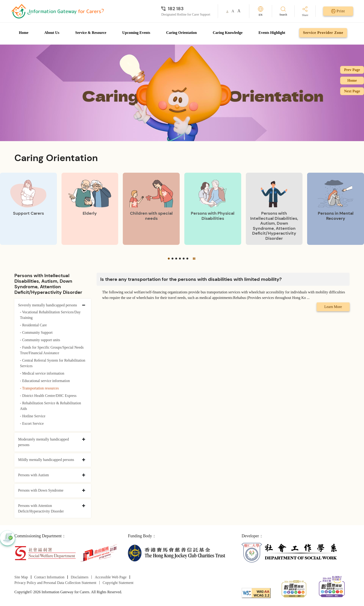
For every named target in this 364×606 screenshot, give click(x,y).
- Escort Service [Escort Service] (32, 423)
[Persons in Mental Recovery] (336, 209)
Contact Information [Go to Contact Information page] (49, 577)
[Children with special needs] (151, 209)
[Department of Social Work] (290, 553)
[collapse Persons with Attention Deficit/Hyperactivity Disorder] (84, 506)
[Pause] (194, 258)
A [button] (227, 11)
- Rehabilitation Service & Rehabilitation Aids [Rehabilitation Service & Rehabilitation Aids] (50, 406)
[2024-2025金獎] (294, 588)
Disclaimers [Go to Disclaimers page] (80, 577)
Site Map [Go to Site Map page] (21, 577)
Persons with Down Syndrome (41, 490)
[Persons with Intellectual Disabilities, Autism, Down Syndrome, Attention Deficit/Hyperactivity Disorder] (274, 209)
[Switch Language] (261, 11)
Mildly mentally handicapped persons (46, 460)
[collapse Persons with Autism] (84, 475)
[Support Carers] (28, 209)
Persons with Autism (33, 475)
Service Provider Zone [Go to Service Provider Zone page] (323, 33)
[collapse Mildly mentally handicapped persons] (84, 460)
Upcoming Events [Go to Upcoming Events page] (136, 33)
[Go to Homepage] (57, 11)
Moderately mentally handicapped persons (44, 442)
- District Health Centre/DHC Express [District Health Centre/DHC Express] (48, 396)
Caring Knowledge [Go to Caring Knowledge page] (227, 33)
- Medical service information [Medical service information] (42, 373)
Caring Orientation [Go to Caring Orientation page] (182, 33)
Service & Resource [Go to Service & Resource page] (91, 33)
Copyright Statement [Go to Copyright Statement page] (118, 583)
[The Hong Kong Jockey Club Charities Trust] (177, 553)
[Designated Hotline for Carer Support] (186, 9)
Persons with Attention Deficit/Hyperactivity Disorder (41, 508)
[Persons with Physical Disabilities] (213, 209)
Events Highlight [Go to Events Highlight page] (272, 33)
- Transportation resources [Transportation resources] (39, 388)
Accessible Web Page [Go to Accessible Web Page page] (111, 577)
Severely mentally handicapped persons (48, 305)
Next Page (352, 91)
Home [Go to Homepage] (24, 33)
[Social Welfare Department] (45, 553)
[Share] (305, 12)
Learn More (333, 307)
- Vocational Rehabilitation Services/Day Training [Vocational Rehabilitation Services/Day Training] (50, 315)
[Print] (338, 11)
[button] (169, 259)
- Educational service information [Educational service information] (45, 381)
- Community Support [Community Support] (36, 332)
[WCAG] (256, 593)
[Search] (283, 11)
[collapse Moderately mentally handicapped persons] (84, 440)
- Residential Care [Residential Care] (33, 325)
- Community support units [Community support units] (40, 340)
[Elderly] (90, 209)
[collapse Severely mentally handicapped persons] (84, 305)
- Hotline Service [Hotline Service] (33, 416)
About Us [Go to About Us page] (52, 33)
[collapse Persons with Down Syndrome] (84, 491)
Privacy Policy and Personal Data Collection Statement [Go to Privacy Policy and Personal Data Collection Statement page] (55, 583)
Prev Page (352, 70)
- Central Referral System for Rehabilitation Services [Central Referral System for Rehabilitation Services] (53, 363)
